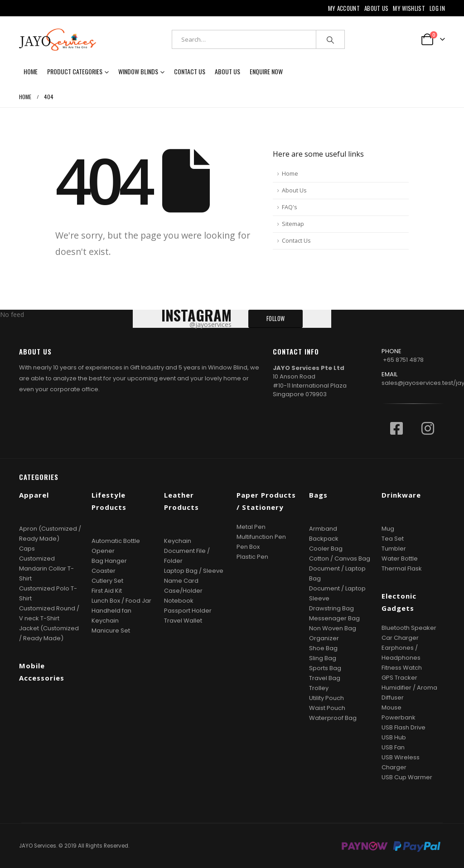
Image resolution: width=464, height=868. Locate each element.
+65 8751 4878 (403, 360)
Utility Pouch (326, 698)
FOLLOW (276, 319)
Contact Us (190, 71)
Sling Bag (323, 658)
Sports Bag (325, 668)
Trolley (319, 688)
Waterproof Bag (333, 718)
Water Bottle (400, 559)
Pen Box (248, 547)
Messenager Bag (334, 618)
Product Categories (75, 71)
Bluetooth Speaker (409, 628)
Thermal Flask (402, 568)
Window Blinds (138, 71)
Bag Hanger (109, 561)
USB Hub (394, 737)
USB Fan (393, 747)
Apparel (34, 495)
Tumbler (394, 549)
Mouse (391, 707)
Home (31, 71)
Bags (318, 495)
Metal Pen (251, 527)
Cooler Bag (326, 549)
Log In (437, 8)
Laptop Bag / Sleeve (194, 571)
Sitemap (293, 224)
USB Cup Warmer (407, 777)
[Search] (330, 39)
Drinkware (401, 495)
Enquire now (266, 71)
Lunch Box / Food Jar (121, 601)
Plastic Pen (252, 557)
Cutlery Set (107, 581)
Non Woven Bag (333, 628)
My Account (344, 8)
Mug (388, 529)
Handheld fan (111, 611)
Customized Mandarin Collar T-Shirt (46, 568)
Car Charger (400, 638)
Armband (323, 529)
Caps (27, 549)
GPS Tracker (399, 678)
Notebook (179, 601)
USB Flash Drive (404, 727)
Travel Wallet (183, 621)
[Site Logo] (58, 40)
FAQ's (290, 207)
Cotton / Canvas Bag (340, 559)
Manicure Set (111, 631)
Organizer (324, 638)
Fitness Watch (402, 668)
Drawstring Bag (331, 608)
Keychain (105, 621)
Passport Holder (188, 611)
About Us (377, 8)
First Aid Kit (107, 591)
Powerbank (399, 717)
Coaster (104, 571)
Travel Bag (325, 678)
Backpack (324, 539)
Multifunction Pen (261, 537)
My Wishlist (409, 8)
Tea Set (393, 539)
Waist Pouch (327, 708)
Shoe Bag (323, 648)
